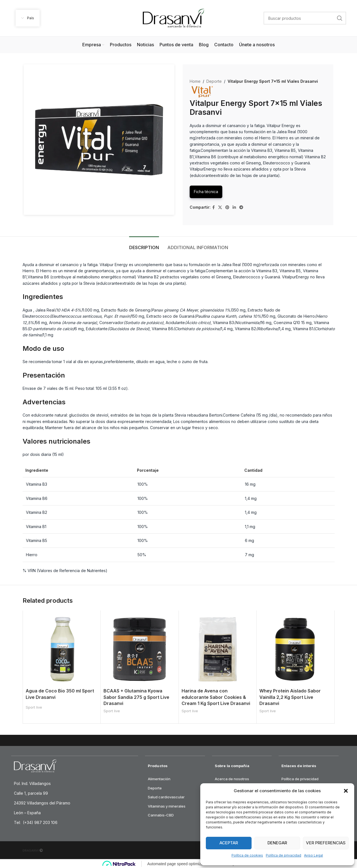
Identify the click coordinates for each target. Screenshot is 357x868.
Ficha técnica (206, 192)
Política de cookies (247, 855)
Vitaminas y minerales (167, 805)
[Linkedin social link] (234, 207)
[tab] (144, 245)
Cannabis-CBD (161, 814)
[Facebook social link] (214, 207)
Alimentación (159, 778)
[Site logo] (173, 18)
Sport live (34, 707)
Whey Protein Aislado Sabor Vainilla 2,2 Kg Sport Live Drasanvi (290, 697)
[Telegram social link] (241, 207)
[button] (346, 791)
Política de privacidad (284, 855)
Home (195, 81)
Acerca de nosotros (232, 778)
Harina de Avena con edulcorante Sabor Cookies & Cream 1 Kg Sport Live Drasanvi (216, 697)
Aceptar (229, 843)
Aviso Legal (313, 855)
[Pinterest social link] (227, 207)
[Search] (305, 18)
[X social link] (220, 207)
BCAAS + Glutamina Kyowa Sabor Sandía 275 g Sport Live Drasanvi (136, 697)
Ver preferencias (326, 843)
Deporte (214, 81)
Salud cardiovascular (166, 796)
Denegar (277, 843)
